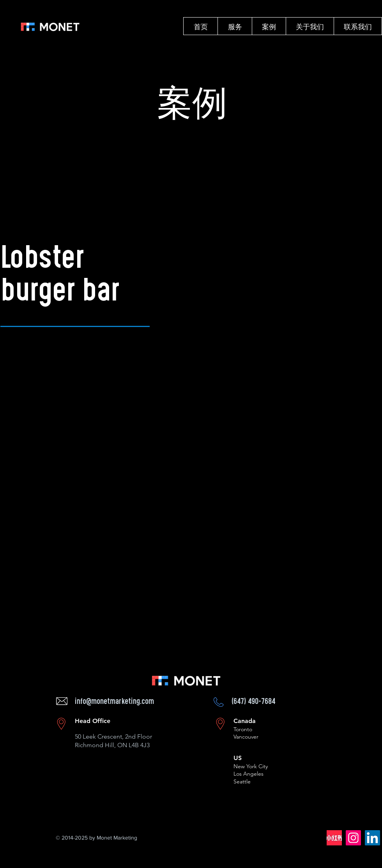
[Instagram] (353, 838)
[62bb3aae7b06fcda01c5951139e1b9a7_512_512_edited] (334, 838)
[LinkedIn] (372, 838)
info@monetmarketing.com (114, 702)
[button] (235, 26)
